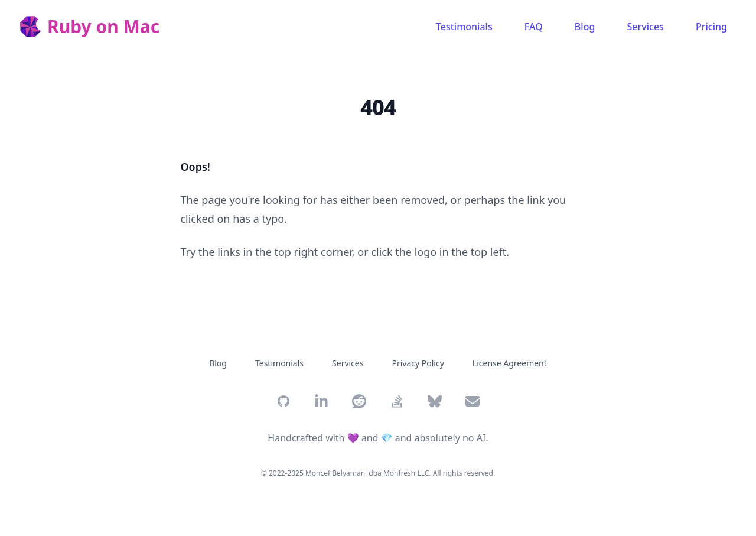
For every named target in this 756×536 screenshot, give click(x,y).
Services (646, 27)
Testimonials (464, 27)
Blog (585, 27)
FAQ (534, 27)
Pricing (711, 27)
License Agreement (510, 363)
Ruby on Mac (103, 26)
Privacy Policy (418, 363)
